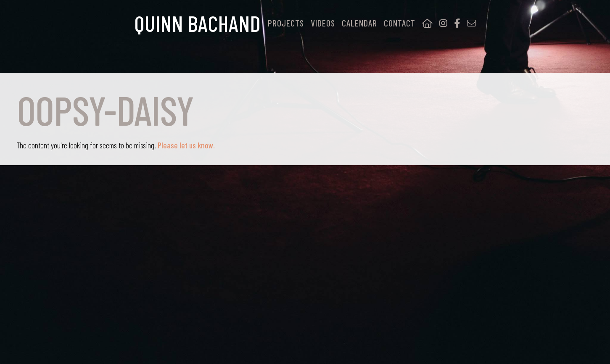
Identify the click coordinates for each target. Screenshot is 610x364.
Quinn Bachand (198, 23)
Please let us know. (185, 145)
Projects (286, 23)
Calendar (359, 23)
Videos (323, 23)
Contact (400, 23)
